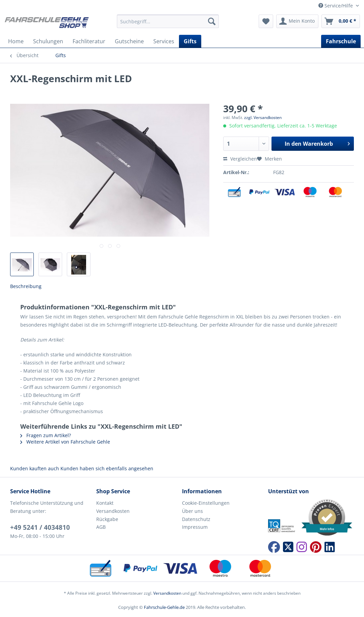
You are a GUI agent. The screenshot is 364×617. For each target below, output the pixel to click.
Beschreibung (26, 286)
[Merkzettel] (266, 21)
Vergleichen (240, 159)
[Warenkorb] (341, 21)
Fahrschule (341, 41)
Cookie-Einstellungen (206, 503)
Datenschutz (196, 519)
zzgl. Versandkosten (263, 117)
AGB (101, 527)
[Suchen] (212, 21)
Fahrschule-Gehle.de (164, 607)
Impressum (195, 527)
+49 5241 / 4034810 (40, 527)
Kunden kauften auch (35, 468)
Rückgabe (107, 519)
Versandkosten (113, 511)
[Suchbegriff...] (168, 21)
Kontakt (105, 503)
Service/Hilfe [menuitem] (336, 6)
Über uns (192, 511)
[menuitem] (168, 25)
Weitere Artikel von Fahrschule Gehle (65, 442)
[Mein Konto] (297, 21)
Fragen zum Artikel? (46, 435)
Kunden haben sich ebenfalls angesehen (107, 468)
